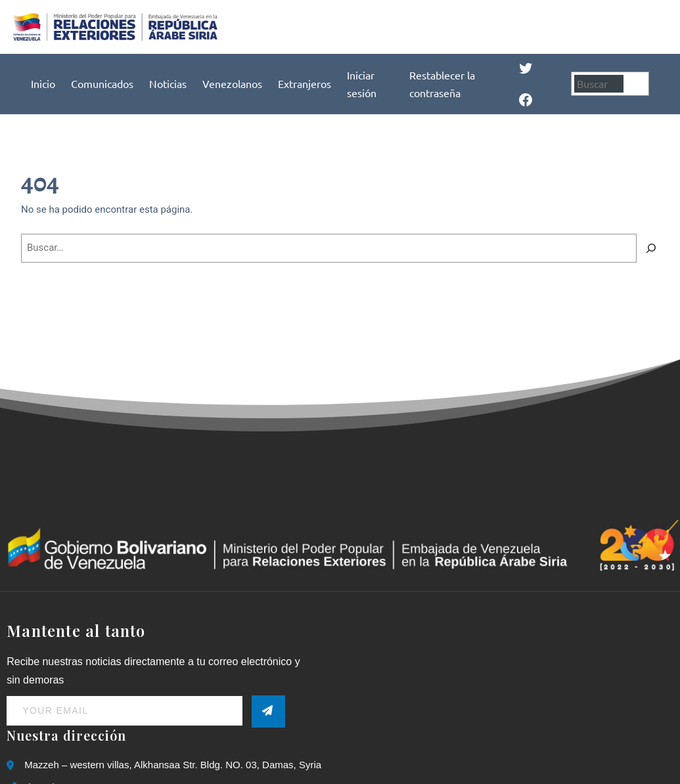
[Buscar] (638, 84)
